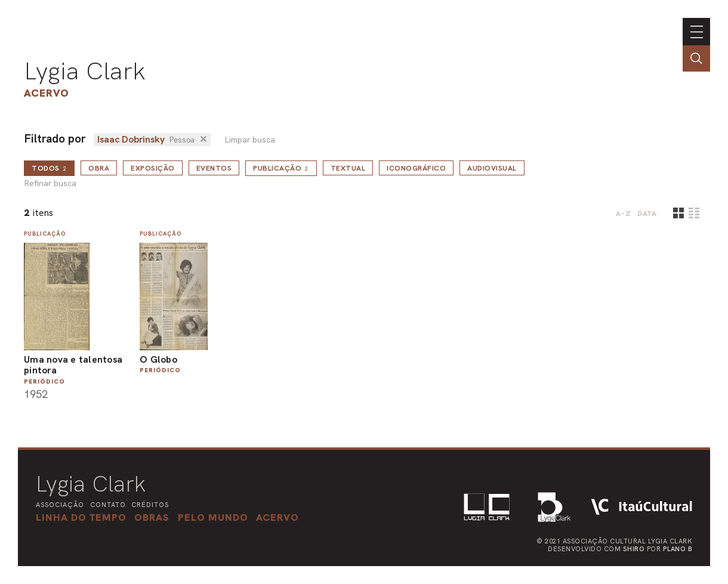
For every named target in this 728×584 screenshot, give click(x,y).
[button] (213, 517)
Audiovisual (492, 168)
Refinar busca (50, 183)
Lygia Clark (85, 71)
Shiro (634, 549)
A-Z (624, 214)
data (647, 214)
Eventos (214, 168)
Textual (348, 168)
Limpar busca (250, 140)
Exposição (153, 168)
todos (49, 168)
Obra (99, 168)
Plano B (678, 549)
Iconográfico (416, 168)
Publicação (281, 168)
